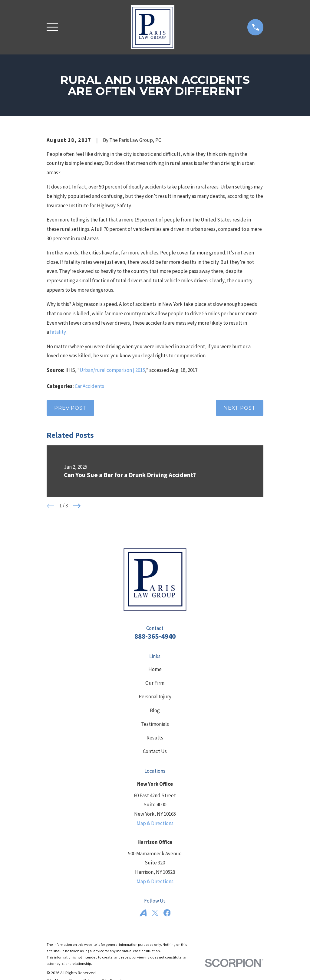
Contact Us (155, 751)
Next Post (240, 408)
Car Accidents (89, 386)
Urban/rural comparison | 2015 (112, 370)
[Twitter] (155, 913)
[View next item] (77, 506)
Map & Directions (155, 823)
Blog (155, 710)
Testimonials (155, 724)
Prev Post (70, 408)
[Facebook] (167, 913)
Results (155, 738)
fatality (58, 332)
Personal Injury (155, 696)
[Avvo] (143, 913)
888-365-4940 (155, 636)
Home (155, 669)
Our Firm (155, 683)
